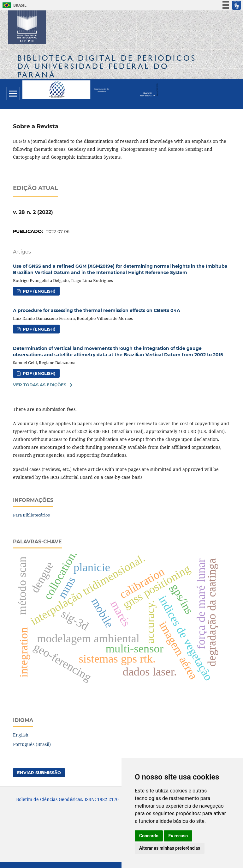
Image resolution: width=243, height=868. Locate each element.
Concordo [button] (149, 836)
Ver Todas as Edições (40, 385)
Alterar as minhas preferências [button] (170, 848)
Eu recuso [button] (178, 836)
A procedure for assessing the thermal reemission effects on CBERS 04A (97, 310)
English (21, 735)
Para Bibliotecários (31, 515)
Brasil (13, 5)
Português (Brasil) (32, 744)
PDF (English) (39, 291)
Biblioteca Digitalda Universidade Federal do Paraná (107, 66)
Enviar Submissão (39, 773)
